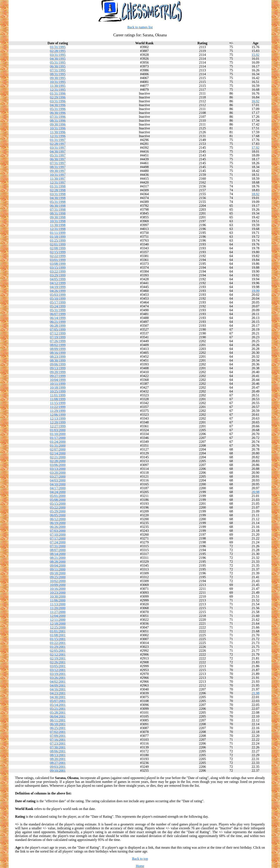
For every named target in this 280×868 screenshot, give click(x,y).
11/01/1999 (58, 395)
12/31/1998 (58, 229)
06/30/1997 (58, 159)
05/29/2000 (58, 511)
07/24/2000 (58, 542)
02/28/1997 (58, 144)
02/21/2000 (58, 457)
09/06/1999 (58, 364)
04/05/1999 (58, 279)
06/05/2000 (58, 515)
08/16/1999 (58, 353)
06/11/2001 (58, 720)
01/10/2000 (58, 434)
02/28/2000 (58, 461)
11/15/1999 (58, 403)
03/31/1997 (58, 148)
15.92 (255, 55)
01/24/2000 (58, 442)
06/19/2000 (58, 523)
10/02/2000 (58, 581)
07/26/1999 (58, 341)
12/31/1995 (58, 90)
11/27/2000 (58, 612)
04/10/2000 (58, 484)
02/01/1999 (58, 244)
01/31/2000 (58, 446)
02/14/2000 (58, 453)
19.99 (255, 291)
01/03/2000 (58, 430)
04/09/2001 (58, 685)
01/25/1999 (58, 240)
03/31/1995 (58, 55)
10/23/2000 (58, 593)
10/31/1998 (58, 221)
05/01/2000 (58, 496)
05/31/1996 (58, 109)
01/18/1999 (58, 237)
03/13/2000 (58, 469)
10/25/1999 (58, 391)
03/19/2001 (58, 674)
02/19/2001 (58, 658)
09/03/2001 (58, 767)
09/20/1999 (58, 372)
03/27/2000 (58, 476)
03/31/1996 (58, 101)
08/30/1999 (58, 360)
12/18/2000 (58, 623)
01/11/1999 (58, 233)
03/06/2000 (58, 465)
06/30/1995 (58, 66)
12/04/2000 (58, 616)
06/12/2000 (58, 519)
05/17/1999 (58, 302)
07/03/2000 (58, 531)
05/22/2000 (58, 507)
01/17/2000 (58, 438)
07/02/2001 (58, 732)
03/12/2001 (58, 670)
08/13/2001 (58, 755)
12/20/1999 (58, 422)
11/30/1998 (58, 225)
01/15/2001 (58, 639)
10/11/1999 (58, 384)
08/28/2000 (58, 562)
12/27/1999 (58, 426)
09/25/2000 (58, 577)
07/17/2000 (58, 538)
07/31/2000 (58, 546)
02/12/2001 (58, 654)
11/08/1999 (58, 399)
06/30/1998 (58, 206)
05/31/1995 (58, 62)
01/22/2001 (58, 643)
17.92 (255, 148)
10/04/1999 (58, 380)
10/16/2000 (58, 589)
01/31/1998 (58, 186)
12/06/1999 (58, 415)
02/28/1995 (58, 51)
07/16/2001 (58, 740)
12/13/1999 (58, 418)
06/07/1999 (58, 314)
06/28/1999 (58, 326)
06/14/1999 (58, 318)
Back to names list (140, 27)
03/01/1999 (58, 260)
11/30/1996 (58, 132)
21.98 (255, 693)
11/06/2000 (58, 600)
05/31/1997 (58, 155)
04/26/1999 (58, 291)
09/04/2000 (58, 565)
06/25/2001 (58, 728)
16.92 (255, 101)
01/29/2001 (58, 647)
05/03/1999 (58, 295)
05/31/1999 (58, 310)
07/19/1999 (58, 337)
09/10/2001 (58, 771)
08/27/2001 (58, 763)
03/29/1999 (58, 275)
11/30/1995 (58, 86)
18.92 (255, 194)
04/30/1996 (58, 105)
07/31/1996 (58, 117)
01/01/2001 (58, 631)
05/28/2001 (58, 712)
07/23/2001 (58, 743)
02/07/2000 (58, 449)
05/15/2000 (58, 504)
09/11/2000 (58, 569)
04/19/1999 (58, 287)
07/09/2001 (58, 736)
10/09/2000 (58, 585)
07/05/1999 (58, 329)
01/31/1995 (58, 47)
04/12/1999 (58, 283)
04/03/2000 (58, 480)
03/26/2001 (58, 678)
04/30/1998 (58, 198)
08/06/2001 (58, 751)
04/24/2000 (58, 492)
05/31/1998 (58, 202)
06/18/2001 (58, 724)
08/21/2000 (58, 558)
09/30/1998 (58, 217)
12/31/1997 (58, 182)
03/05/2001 (58, 666)
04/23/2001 (58, 693)
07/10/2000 (58, 534)
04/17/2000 (58, 488)
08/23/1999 (58, 357)
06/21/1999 (58, 322)
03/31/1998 (58, 194)
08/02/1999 (58, 345)
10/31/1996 (58, 128)
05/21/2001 (58, 709)
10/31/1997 (58, 175)
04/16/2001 (58, 689)
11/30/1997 (58, 179)
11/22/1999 (58, 407)
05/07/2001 (58, 701)
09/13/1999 (58, 368)
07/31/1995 (58, 70)
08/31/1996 (58, 120)
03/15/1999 (58, 268)
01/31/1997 (58, 140)
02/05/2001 (58, 651)
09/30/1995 (58, 78)
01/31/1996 (58, 93)
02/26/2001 (58, 662)
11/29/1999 (58, 411)
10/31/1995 (58, 82)
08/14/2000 (58, 554)
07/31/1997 (58, 163)
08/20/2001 (58, 759)
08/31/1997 (58, 167)
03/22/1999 (58, 271)
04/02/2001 (58, 682)
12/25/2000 (58, 627)
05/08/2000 (58, 500)
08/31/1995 (58, 74)
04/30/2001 (58, 697)
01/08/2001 (58, 635)
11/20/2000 (58, 608)
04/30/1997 (58, 151)
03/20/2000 (58, 473)
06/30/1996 (58, 113)
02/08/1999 (58, 248)
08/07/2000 (58, 550)
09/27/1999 (58, 376)
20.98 (255, 492)
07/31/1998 (58, 209)
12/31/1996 (58, 136)
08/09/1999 (58, 349)
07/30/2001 (58, 747)
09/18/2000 (58, 573)
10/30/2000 (58, 596)
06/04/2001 (58, 716)
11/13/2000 (58, 604)
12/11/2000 (58, 620)
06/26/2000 (58, 527)
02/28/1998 (58, 190)
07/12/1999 (58, 333)
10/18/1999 (58, 387)
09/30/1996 (58, 124)
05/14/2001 (58, 705)
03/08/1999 (58, 264)
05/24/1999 (58, 306)
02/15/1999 (58, 252)
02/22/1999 (58, 256)
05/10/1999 (58, 298)
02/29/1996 (58, 97)
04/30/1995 (58, 59)
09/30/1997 (58, 171)
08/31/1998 (58, 213)
